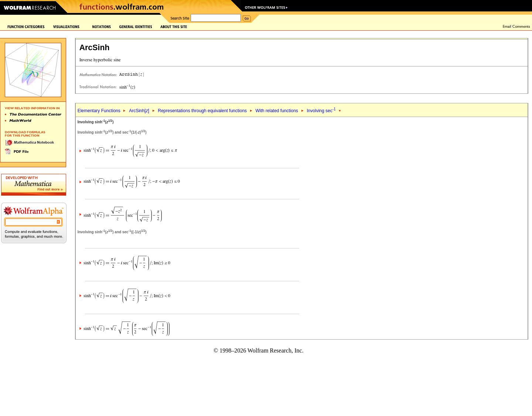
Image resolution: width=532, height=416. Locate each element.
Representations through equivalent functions (202, 111)
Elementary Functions (99, 111)
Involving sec (321, 111)
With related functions (277, 111)
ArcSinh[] (139, 111)
